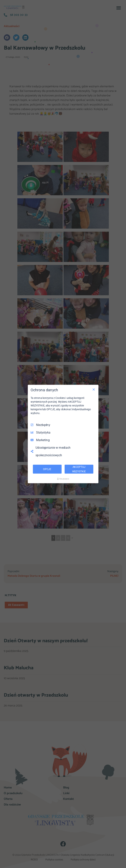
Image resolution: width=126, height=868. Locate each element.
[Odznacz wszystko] (94, 389)
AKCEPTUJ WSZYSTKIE (79, 469)
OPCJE (47, 469)
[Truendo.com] (63, 479)
